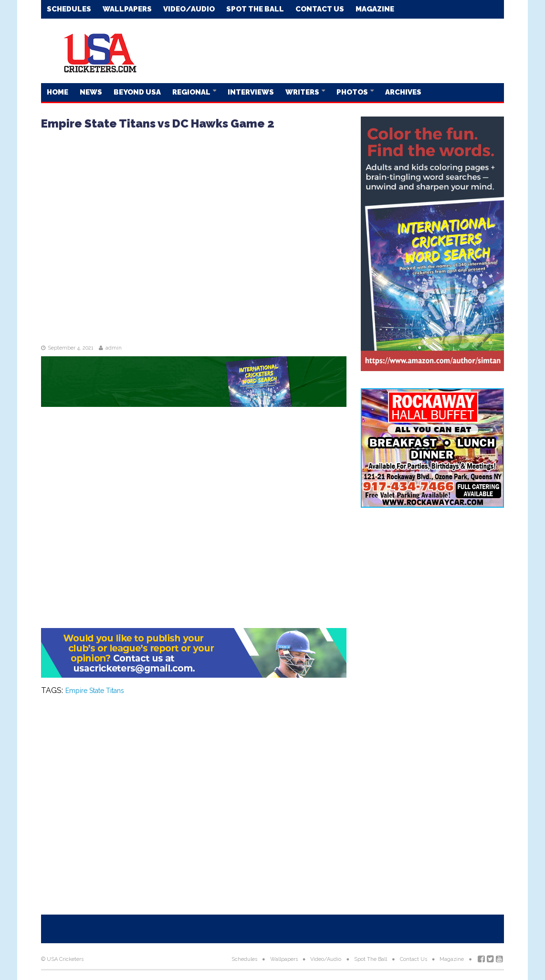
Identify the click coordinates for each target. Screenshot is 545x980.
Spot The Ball (255, 9)
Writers (303, 92)
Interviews (251, 92)
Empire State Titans (95, 691)
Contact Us (320, 9)
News (91, 92)
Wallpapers (127, 9)
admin (114, 348)
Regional (192, 92)
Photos (353, 92)
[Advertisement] (330, 50)
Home (58, 92)
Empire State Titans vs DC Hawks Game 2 (158, 123)
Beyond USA (137, 92)
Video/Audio (189, 9)
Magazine (375, 9)
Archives (403, 92)
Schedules (69, 9)
